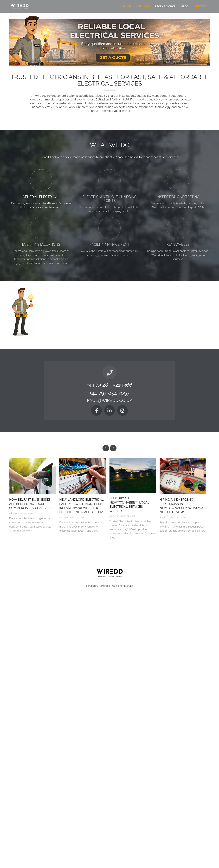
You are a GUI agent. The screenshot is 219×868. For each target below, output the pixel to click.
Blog (185, 7)
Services (143, 7)
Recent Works (165, 7)
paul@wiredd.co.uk (110, 400)
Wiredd (106, 586)
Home (127, 7)
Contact (201, 7)
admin (15, 513)
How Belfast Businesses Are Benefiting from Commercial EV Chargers (32, 504)
